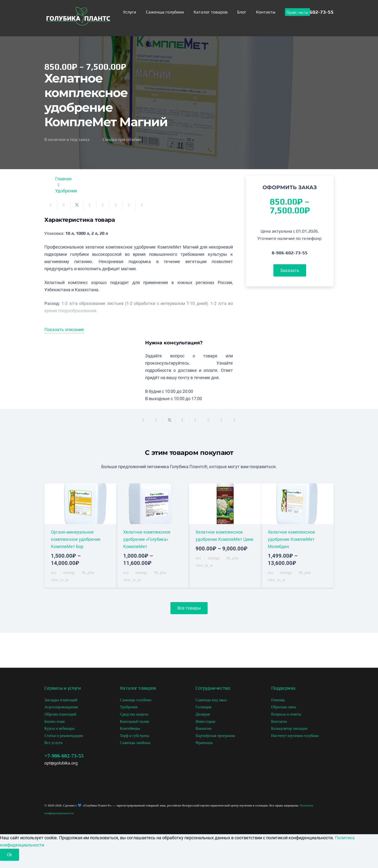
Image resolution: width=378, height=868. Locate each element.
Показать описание (64, 330)
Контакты (279, 721)
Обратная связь (284, 707)
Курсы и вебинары (60, 728)
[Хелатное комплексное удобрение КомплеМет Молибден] (297, 536)
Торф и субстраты (135, 736)
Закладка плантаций (61, 700)
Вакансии (203, 728)
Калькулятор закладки (289, 728)
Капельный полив (135, 721)
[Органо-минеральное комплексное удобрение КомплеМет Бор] (81, 536)
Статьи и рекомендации (64, 736)
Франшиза (204, 743)
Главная (63, 179)
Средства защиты (134, 714)
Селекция (203, 707)
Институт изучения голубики (295, 736)
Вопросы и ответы (286, 714)
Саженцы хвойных (135, 743)
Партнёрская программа (215, 736)
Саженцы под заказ (211, 700)
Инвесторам (205, 721)
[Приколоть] (103, 205)
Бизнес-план (55, 721)
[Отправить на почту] (51, 205)
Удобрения (66, 191)
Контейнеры (130, 728)
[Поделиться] (64, 205)
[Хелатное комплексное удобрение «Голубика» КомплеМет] (153, 536)
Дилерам (203, 714)
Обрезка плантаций (60, 714)
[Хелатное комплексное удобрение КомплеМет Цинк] (225, 536)
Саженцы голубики (136, 700)
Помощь (278, 700)
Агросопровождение (61, 707)
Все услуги (53, 743)
